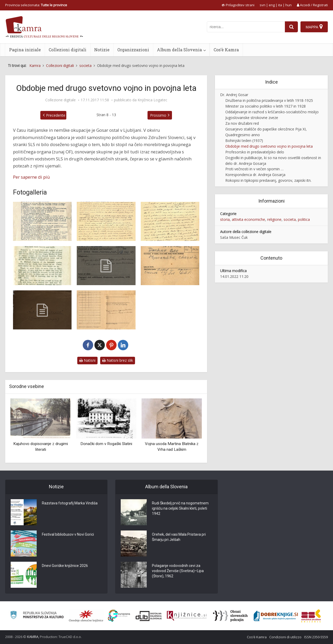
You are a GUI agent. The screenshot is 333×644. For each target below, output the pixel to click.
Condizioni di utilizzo (285, 637)
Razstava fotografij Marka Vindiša (70, 503)
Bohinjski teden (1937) (244, 140)
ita (280, 5)
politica (304, 219)
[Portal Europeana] (119, 616)
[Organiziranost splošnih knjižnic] (86, 616)
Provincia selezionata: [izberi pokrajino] (36, 5)
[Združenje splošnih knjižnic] (311, 616)
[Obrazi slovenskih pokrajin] (230, 616)
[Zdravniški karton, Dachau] (106, 266)
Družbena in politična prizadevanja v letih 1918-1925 (269, 100)
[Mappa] (314, 27)
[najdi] (291, 27)
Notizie (102, 50)
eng (272, 5)
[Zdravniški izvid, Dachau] (106, 310)
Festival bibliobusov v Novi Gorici (68, 534)
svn (262, 5)
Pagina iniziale (25, 50)
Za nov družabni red (242, 123)
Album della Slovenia (179, 50)
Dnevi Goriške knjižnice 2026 (65, 566)
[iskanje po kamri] (246, 27)
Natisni (87, 360)
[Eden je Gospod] (42, 310)
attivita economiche (248, 219)
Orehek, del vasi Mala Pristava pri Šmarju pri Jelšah (179, 537)
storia (225, 219)
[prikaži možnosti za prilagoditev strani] (238, 5)
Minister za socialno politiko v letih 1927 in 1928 (265, 106)
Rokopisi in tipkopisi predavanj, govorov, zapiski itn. (268, 180)
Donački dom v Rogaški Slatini (106, 444)
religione (274, 219)
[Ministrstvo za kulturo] (37, 616)
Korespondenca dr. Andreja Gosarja (255, 175)
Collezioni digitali (68, 50)
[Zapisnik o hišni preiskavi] (42, 221)
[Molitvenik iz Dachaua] (42, 266)
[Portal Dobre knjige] (276, 616)
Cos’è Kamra (226, 50)
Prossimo (158, 115)
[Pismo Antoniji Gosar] (106, 221)
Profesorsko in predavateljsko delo (255, 152)
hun (289, 5)
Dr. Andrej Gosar (234, 95)
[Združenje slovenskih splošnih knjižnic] (187, 616)
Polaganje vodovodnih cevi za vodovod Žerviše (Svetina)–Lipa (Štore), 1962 (178, 571)
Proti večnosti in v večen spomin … (254, 169)
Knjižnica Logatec (152, 100)
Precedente (56, 115)
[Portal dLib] (149, 616)
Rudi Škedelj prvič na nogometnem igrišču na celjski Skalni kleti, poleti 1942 (180, 508)
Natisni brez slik (118, 360)
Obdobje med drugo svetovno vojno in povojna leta (269, 146)
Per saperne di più (31, 177)
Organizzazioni (133, 50)
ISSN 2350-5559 (316, 637)
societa (290, 219)
